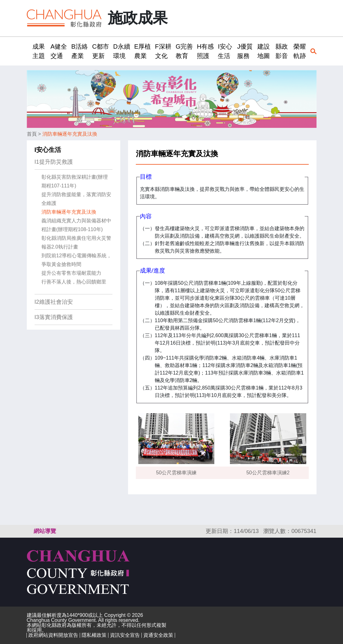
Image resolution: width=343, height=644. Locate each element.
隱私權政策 (94, 635)
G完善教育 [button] (184, 51)
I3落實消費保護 (54, 317)
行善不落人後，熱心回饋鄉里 (74, 282)
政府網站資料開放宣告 (53, 635)
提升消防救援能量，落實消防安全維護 (76, 199)
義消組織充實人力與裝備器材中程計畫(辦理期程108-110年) (76, 225)
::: (29, 51)
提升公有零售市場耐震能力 (71, 273)
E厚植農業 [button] (143, 51)
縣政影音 (282, 51)
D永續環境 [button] (121, 51)
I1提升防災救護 (54, 162)
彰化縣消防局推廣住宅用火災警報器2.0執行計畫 (76, 242)
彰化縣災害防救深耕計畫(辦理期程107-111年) (75, 181)
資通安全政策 (158, 635)
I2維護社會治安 (54, 302)
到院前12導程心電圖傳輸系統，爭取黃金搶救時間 (77, 260)
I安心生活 (48, 150)
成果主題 (39, 51)
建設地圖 (264, 51)
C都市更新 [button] (101, 51)
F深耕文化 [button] (163, 51)
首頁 (32, 134)
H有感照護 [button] (205, 51)
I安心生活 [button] (225, 51)
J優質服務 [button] (245, 51)
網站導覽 (45, 531)
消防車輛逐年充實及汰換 (70, 134)
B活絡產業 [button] (80, 51)
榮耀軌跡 (300, 51)
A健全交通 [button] (59, 51)
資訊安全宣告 (125, 635)
